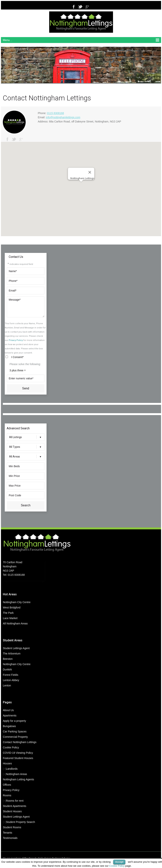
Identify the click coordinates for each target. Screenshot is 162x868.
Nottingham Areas (16, 774)
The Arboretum (12, 654)
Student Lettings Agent (16, 648)
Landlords (12, 769)
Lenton (7, 685)
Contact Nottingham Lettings (20, 742)
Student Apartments (15, 806)
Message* (26, 307)
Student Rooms (12, 827)
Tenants (8, 833)
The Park (8, 613)
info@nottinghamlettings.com (63, 117)
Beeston (8, 659)
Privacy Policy (16, 340)
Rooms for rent (15, 801)
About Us (8, 710)
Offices (7, 785)
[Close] (90, 172)
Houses (7, 763)
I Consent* (17, 357)
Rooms (7, 795)
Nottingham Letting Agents (18, 779)
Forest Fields (11, 675)
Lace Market (10, 618)
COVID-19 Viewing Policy (18, 753)
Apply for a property (14, 721)
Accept (119, 862)
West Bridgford (12, 608)
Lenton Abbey (11, 680)
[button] (81, 185)
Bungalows (9, 726)
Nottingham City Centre (17, 602)
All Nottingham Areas (15, 623)
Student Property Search (20, 822)
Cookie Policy (11, 747)
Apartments (10, 716)
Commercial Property (15, 737)
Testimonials (10, 838)
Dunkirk (7, 669)
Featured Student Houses (18, 758)
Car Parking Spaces (15, 731)
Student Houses (12, 811)
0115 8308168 (55, 113)
